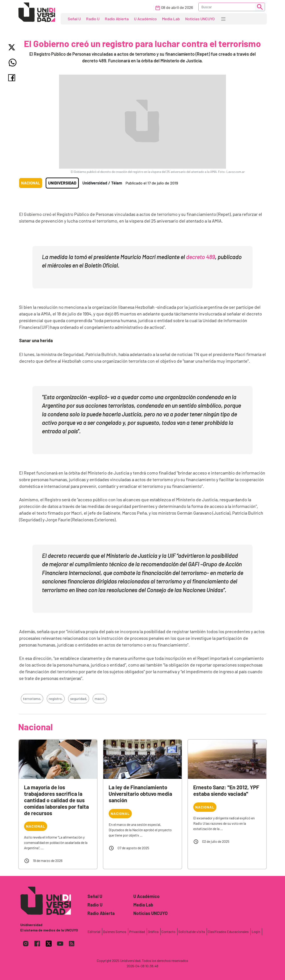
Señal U (74, 19)
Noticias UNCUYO (200, 19)
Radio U (93, 19)
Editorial (94, 932)
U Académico (145, 19)
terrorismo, (32, 699)
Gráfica (153, 932)
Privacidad (137, 932)
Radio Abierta (117, 19)
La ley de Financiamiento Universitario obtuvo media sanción (140, 794)
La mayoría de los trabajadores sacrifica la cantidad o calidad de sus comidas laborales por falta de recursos (56, 800)
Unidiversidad (62, 183)
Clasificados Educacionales (228, 932)
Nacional (31, 183)
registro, (56, 699)
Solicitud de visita (192, 932)
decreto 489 (200, 257)
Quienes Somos (115, 932)
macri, (100, 699)
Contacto (168, 932)
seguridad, (79, 699)
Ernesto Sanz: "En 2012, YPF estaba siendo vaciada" (226, 790)
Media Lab (171, 19)
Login (256, 932)
